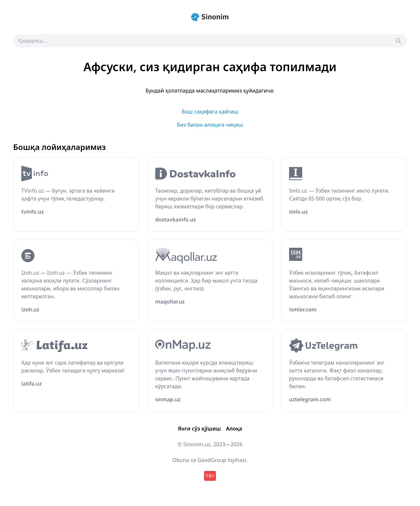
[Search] (398, 41)
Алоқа (234, 429)
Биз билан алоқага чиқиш (210, 125)
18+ (210, 476)
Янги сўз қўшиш (199, 429)
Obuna (181, 460)
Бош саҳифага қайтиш (210, 112)
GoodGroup (212, 460)
